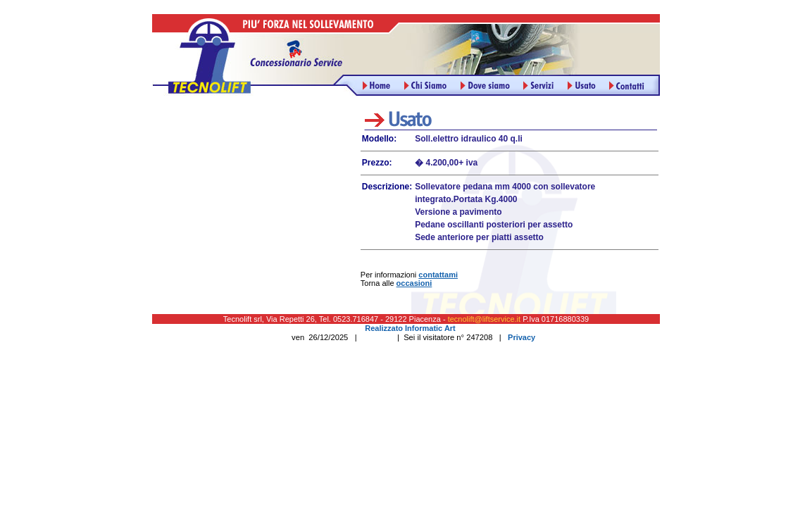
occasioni (414, 283)
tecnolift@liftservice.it (484, 319)
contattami (438, 275)
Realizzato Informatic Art (410, 328)
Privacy (521, 337)
